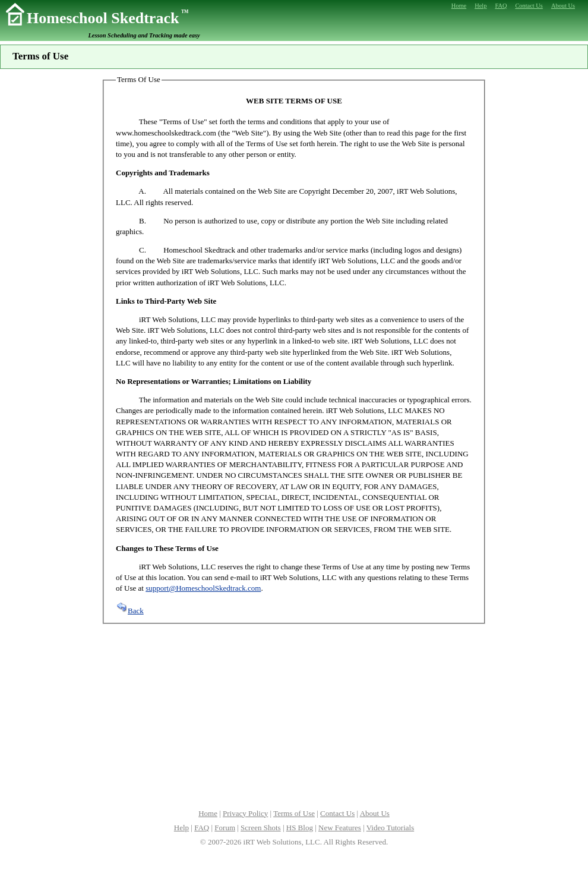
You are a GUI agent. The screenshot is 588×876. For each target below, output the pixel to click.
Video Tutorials (390, 828)
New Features (340, 828)
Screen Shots (261, 828)
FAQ (202, 828)
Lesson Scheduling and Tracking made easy (144, 35)
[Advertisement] (294, 715)
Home (208, 813)
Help (181, 828)
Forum (225, 828)
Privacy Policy (245, 813)
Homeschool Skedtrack (108, 18)
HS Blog (300, 828)
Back (130, 611)
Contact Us (337, 813)
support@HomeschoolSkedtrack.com (203, 588)
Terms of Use (294, 813)
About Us (375, 813)
